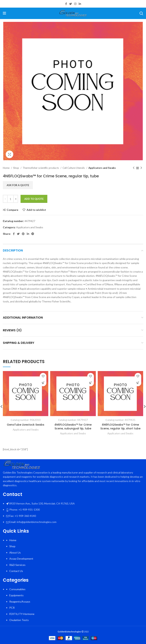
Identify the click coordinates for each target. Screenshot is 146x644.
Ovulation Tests (19, 620)
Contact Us (16, 571)
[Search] (141, 13)
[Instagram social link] (75, 4)
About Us (15, 552)
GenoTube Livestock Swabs (26, 425)
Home (6, 168)
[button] (43, 383)
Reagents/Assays (20, 602)
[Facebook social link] (66, 4)
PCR (12, 608)
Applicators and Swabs (102, 168)
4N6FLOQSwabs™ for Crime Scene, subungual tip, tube (73, 427)
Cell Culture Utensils (74, 168)
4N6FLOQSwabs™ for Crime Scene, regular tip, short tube (120, 427)
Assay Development (21, 559)
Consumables (17, 589)
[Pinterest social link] (23, 234)
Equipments (16, 595)
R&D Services (17, 565)
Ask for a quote (18, 185)
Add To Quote (34, 199)
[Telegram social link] (33, 234)
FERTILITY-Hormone (22, 614)
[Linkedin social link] (80, 4)
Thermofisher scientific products (41, 168)
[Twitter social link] (71, 4)
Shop (16, 168)
